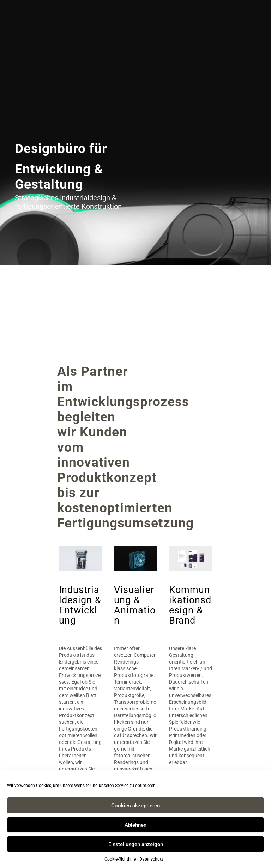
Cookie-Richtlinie (120, 859)
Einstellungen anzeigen (136, 844)
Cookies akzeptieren (135, 806)
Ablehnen (135, 825)
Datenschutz (151, 859)
